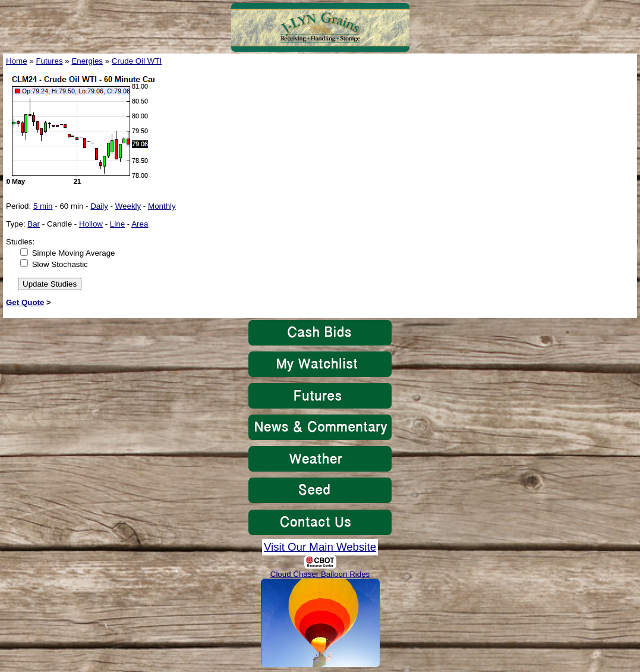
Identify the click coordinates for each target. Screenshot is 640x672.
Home (17, 61)
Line (117, 224)
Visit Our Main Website (320, 547)
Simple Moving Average (74, 253)
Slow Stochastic (60, 264)
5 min (43, 206)
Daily (99, 206)
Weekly (128, 206)
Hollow (91, 224)
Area (140, 224)
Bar (34, 224)
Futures (49, 61)
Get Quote (25, 302)
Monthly (162, 206)
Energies (87, 61)
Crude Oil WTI (137, 61)
